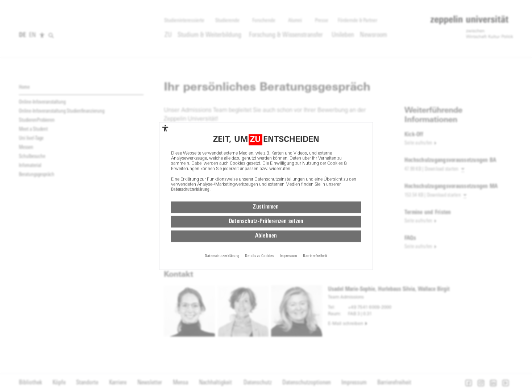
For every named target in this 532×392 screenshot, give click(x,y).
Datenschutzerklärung (190, 173)
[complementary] (165, 111)
